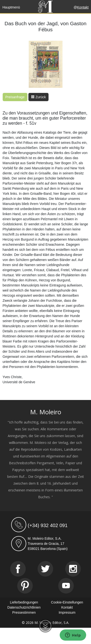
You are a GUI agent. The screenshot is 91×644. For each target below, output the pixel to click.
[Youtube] (66, 586)
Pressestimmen (24, 612)
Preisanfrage (15, 97)
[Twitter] (45, 569)
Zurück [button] (38, 97)
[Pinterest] (25, 586)
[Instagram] (73, 569)
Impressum (67, 612)
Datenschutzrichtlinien (24, 607)
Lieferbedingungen (24, 602)
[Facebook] (18, 569)
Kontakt (83, 7)
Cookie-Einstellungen (67, 602)
